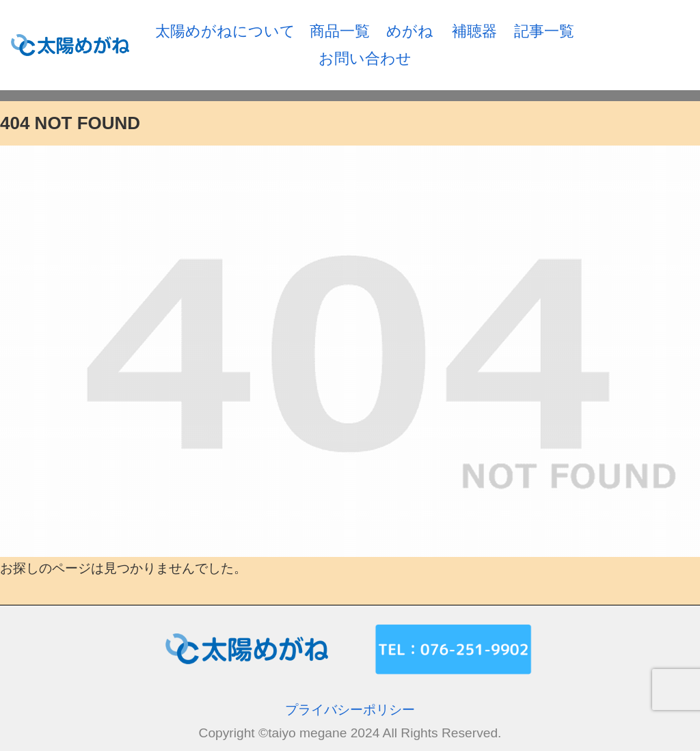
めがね (410, 31)
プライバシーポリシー (350, 710)
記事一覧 (544, 31)
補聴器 (474, 31)
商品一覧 (340, 31)
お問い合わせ (365, 58)
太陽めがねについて (225, 31)
